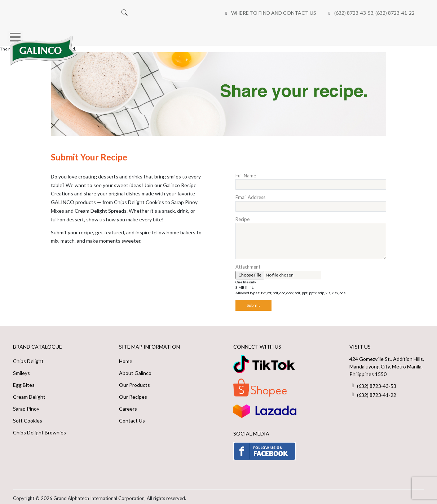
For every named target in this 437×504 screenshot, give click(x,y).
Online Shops (288, 34)
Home (98, 34)
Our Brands (140, 34)
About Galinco (135, 370)
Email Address (250, 194)
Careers (336, 34)
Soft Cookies (28, 417)
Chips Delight (28, 358)
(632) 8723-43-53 (215, 13)
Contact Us (132, 417)
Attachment (248, 264)
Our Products (134, 382)
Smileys (21, 370)
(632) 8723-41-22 (257, 13)
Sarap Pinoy (26, 405)
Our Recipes (235, 34)
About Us (188, 34)
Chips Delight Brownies (39, 429)
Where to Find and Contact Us (135, 13)
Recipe (242, 216)
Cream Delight (29, 394)
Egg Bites (24, 382)
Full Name (246, 172)
